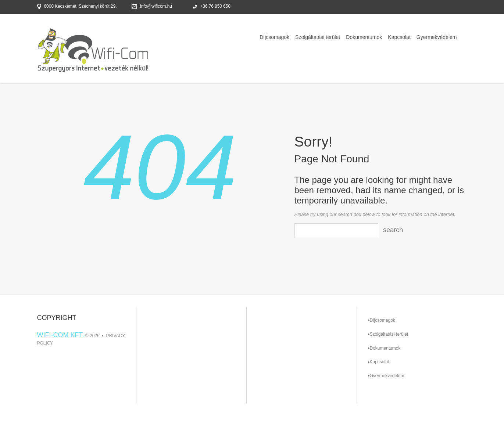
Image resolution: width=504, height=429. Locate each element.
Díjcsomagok (274, 37)
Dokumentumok (364, 37)
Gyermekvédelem (437, 37)
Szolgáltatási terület (318, 37)
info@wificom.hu (156, 6)
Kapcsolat (399, 37)
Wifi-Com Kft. (61, 335)
